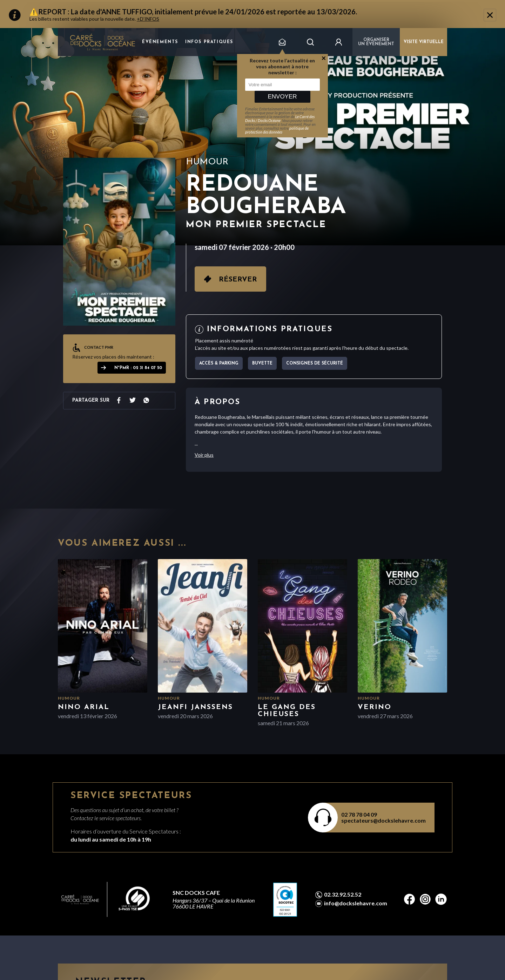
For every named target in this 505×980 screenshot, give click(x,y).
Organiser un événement (376, 42)
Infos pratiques (209, 42)
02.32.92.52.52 (343, 894)
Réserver (238, 280)
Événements (160, 42)
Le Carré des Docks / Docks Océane (280, 118)
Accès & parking (219, 363)
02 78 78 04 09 (359, 814)
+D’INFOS (148, 19)
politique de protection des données (277, 130)
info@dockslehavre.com (356, 903)
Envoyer (282, 97)
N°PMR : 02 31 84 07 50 (138, 368)
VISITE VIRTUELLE (424, 42)
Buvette (262, 363)
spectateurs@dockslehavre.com (383, 820)
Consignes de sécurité (315, 363)
